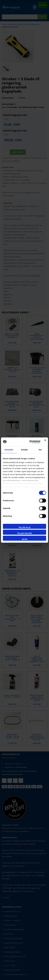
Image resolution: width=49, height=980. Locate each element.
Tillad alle (24, 527)
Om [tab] (40, 450)
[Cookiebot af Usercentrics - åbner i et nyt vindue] (30, 442)
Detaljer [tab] (24, 450)
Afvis (24, 539)
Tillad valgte (24, 533)
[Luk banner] (45, 442)
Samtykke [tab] (9, 450)
